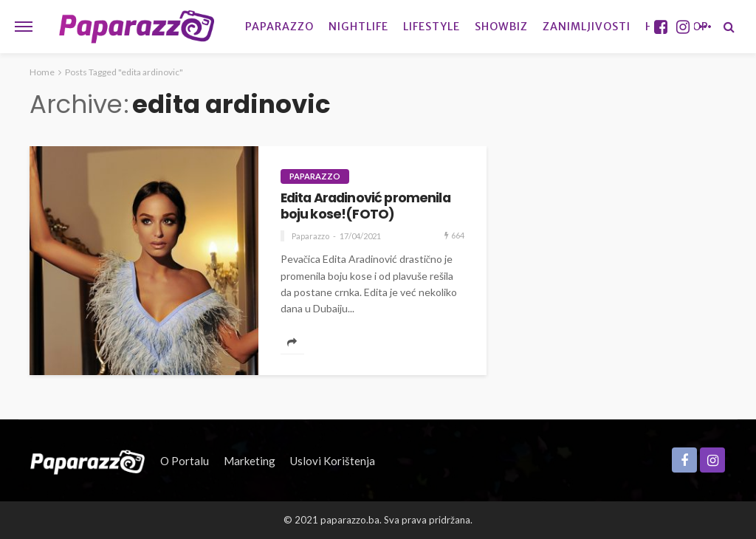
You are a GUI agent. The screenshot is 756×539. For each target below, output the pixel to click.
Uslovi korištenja (333, 461)
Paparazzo (279, 27)
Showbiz (501, 27)
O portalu (185, 461)
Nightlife (358, 27)
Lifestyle (432, 27)
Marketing (250, 461)
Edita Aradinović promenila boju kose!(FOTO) (365, 206)
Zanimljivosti (587, 27)
